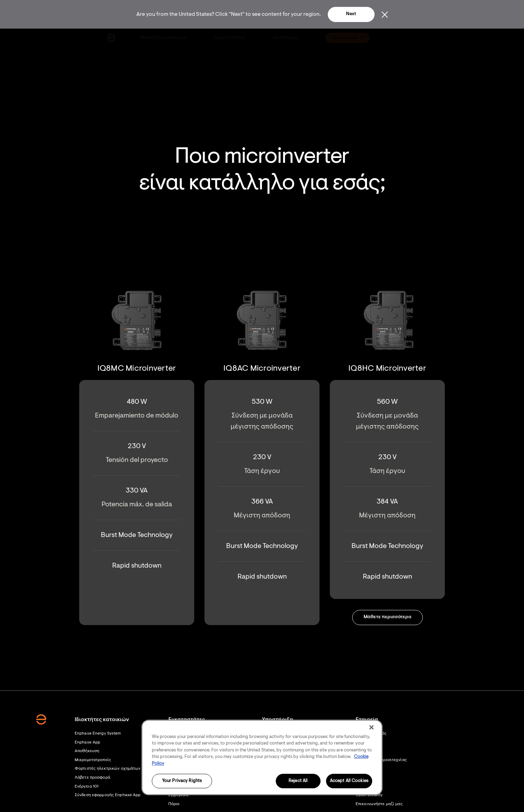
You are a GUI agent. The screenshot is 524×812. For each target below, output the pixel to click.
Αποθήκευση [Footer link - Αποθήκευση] (87, 751)
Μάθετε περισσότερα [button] (387, 617)
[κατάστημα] (286, 38)
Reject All (298, 781)
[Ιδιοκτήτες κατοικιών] (164, 38)
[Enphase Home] (111, 38)
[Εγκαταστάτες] (230, 38)
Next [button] (351, 14)
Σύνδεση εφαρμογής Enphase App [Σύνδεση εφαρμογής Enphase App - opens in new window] (108, 795)
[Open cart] (400, 38)
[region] (262, 757)
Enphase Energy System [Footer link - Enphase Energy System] (98, 734)
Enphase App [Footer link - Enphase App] (87, 742)
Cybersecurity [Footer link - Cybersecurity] (369, 795)
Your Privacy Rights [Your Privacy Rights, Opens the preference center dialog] (182, 781)
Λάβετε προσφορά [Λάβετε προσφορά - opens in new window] (92, 778)
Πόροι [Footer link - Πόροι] (174, 804)
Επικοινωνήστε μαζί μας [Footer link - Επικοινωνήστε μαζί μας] (379, 804)
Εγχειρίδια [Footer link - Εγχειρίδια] (178, 795)
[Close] (371, 727)
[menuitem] (164, 38)
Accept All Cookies (349, 781)
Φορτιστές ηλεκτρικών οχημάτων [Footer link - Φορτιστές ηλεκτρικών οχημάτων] (108, 769)
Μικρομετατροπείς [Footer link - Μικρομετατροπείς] (93, 760)
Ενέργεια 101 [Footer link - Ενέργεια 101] (87, 787)
